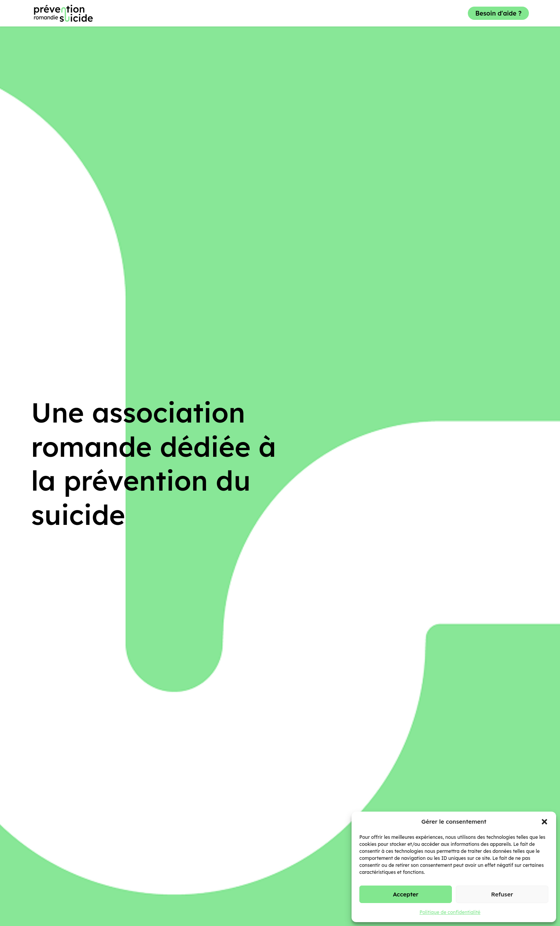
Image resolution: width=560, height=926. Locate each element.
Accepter (406, 894)
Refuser (502, 894)
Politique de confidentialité (450, 912)
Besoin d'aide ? (498, 13)
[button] (544, 822)
